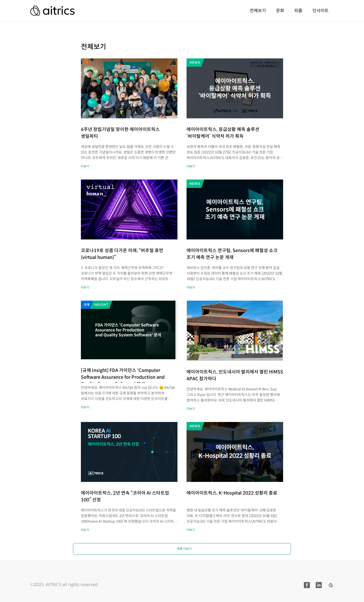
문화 (280, 11)
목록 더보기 (184, 549)
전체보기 (258, 11)
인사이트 (321, 11)
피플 (298, 11)
